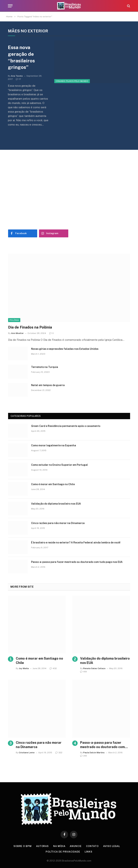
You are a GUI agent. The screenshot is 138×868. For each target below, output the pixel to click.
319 (83, 756)
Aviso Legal (112, 846)
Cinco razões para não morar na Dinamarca (58, 523)
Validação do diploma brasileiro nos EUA (56, 504)
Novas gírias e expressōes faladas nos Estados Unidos (65, 349)
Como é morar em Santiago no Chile (53, 484)
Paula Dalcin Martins (94, 753)
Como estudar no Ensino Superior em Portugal (59, 465)
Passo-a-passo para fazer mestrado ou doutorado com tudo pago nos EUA (77, 562)
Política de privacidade (63, 852)
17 (18, 79)
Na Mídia (59, 846)
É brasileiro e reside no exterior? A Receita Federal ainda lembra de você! (76, 543)
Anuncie (76, 846)
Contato (92, 846)
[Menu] (10, 6)
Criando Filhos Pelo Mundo (72, 81)
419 (83, 672)
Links (89, 852)
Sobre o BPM (23, 846)
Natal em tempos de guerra (48, 385)
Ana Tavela (17, 76)
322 (59, 753)
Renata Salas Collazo (94, 668)
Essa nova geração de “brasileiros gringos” (21, 57)
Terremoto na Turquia (45, 367)
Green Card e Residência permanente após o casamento (66, 426)
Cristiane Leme (27, 753)
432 (53, 668)
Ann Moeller (17, 333)
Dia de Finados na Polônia (30, 327)
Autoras (42, 846)
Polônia (14, 320)
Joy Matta (24, 668)
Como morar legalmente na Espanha (54, 445)
